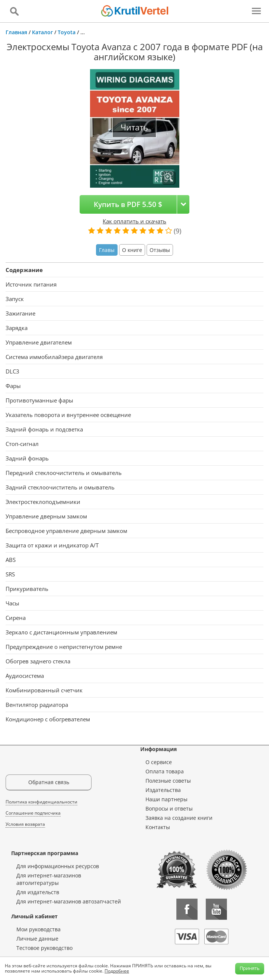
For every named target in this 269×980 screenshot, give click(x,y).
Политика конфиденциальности (41, 802)
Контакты (158, 827)
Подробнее (117, 971)
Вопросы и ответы (169, 808)
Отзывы (160, 250)
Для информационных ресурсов (58, 866)
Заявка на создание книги (179, 818)
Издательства (163, 790)
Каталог (42, 32)
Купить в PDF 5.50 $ (128, 204)
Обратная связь (49, 782)
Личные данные (37, 939)
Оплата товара (165, 771)
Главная (16, 32)
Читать (134, 127)
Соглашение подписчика (33, 813)
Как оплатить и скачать (134, 221)
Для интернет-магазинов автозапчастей (69, 901)
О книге (132, 250)
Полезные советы (168, 781)
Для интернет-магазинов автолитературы (49, 879)
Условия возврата (25, 824)
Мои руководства (39, 929)
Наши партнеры (166, 799)
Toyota (67, 32)
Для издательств (38, 892)
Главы (107, 250)
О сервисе (159, 762)
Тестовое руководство (44, 948)
